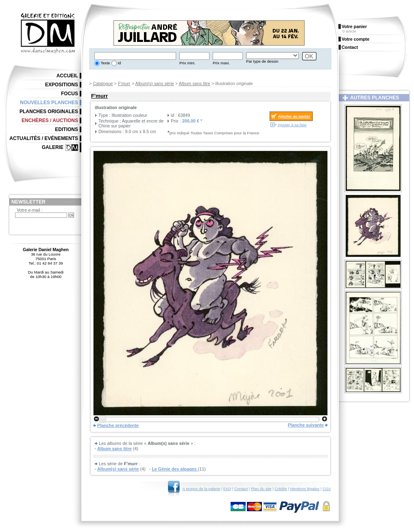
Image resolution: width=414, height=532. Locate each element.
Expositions (62, 85)
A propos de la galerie (202, 489)
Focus (70, 94)
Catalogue (103, 83)
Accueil (67, 76)
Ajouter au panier (294, 116)
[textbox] (135, 56)
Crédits (281, 489)
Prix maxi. (221, 63)
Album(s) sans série (154, 83)
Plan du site (261, 489)
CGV (327, 489)
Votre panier (354, 26)
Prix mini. (187, 63)
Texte (105, 63)
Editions (66, 129)
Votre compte (355, 39)
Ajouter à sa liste (292, 125)
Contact (241, 489)
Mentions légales (305, 489)
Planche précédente (118, 425)
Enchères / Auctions (50, 120)
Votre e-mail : (30, 210)
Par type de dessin (262, 61)
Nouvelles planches (49, 103)
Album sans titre (195, 83)
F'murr (124, 83)
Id (119, 63)
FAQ (227, 489)
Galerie (53, 147)
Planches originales (49, 112)
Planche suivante (306, 425)
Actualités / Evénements (44, 138)
